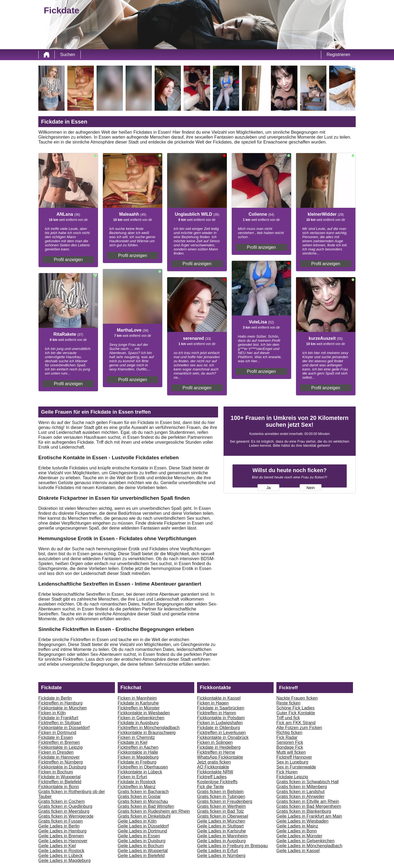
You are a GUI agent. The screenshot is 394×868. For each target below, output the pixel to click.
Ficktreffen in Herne (216, 752)
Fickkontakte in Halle (138, 752)
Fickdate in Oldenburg (218, 728)
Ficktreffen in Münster (139, 708)
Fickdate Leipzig (292, 777)
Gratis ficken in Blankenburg (304, 811)
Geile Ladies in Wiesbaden (302, 821)
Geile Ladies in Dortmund (142, 831)
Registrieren (338, 55)
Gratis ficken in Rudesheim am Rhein (154, 811)
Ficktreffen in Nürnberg (60, 762)
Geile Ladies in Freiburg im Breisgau (232, 846)
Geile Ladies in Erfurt (217, 851)
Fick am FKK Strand (296, 723)
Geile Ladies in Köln (137, 821)
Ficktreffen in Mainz (137, 787)
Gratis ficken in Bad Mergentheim (309, 806)
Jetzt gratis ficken (214, 762)
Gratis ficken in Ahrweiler (300, 797)
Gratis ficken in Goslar (139, 797)
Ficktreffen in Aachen (138, 747)
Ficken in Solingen (215, 742)
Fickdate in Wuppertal (59, 777)
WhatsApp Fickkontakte (220, 757)
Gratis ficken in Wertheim (221, 806)
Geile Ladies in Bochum (141, 846)
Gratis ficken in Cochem (62, 801)
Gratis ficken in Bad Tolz (220, 811)
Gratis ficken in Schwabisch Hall (308, 782)
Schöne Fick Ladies (296, 708)
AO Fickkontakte (213, 767)
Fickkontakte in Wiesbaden (144, 713)
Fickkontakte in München (63, 708)
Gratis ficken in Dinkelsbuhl (144, 816)
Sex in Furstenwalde (296, 767)
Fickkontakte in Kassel (219, 698)
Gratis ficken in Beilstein (220, 792)
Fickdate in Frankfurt (58, 718)
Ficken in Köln (52, 713)
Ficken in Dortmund (57, 733)
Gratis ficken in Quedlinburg (65, 806)
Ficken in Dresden (56, 752)
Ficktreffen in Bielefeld (60, 782)
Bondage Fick (290, 747)
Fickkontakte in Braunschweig (147, 733)
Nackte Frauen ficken (297, 698)
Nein (311, 488)
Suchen (68, 55)
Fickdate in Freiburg (137, 762)
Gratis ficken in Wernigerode (66, 816)
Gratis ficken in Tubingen (221, 797)
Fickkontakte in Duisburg (62, 767)
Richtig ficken (289, 733)
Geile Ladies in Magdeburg (64, 860)
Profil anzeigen (68, 260)
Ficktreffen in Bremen (59, 742)
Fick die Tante (210, 787)
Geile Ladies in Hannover (63, 841)
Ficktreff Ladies (212, 777)
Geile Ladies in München (221, 821)
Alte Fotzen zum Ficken (299, 728)
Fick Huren (287, 772)
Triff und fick (288, 718)
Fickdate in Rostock (137, 782)
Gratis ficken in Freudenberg (225, 801)
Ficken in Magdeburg (138, 757)
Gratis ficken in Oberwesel (223, 816)
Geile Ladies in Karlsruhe (221, 831)
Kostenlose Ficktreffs (217, 782)
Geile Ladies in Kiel (57, 846)
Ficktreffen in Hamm (217, 713)
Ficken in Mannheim (137, 698)
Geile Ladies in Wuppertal (143, 851)
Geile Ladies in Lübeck (60, 856)
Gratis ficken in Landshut (300, 792)
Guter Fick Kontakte (296, 713)
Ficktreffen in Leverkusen (221, 733)
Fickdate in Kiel (133, 742)
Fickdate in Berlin (55, 698)
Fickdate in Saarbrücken (221, 708)
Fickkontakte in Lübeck (140, 772)
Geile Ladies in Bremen (61, 836)
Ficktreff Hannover (294, 757)
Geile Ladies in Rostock (61, 851)
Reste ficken (288, 703)
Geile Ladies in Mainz (297, 826)
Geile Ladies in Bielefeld (141, 856)
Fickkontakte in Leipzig (60, 747)
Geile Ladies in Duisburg (141, 841)
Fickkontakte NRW (215, 772)
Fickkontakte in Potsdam (221, 718)
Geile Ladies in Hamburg (62, 831)
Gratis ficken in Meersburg (64, 811)
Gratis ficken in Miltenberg (302, 787)
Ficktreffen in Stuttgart (60, 723)
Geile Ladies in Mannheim (222, 836)
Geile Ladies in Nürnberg (221, 856)
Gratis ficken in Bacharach (143, 792)
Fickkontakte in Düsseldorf (64, 728)
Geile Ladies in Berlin (59, 826)
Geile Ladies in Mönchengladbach (309, 846)
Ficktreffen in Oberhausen (143, 767)
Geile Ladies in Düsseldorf (143, 826)
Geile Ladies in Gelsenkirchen (305, 841)
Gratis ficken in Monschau (143, 801)
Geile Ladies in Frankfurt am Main (309, 816)
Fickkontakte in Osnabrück (223, 737)
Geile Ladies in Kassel (298, 851)
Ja (269, 488)
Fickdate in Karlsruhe (138, 703)
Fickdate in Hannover (59, 757)
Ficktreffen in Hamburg (60, 703)
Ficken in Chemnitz (136, 737)
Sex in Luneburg (292, 762)
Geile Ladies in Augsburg (221, 841)
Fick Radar (287, 737)
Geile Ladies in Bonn (297, 831)
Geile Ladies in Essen (139, 836)
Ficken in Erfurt (132, 777)
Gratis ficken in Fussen (61, 821)
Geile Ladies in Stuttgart (220, 826)
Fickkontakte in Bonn (59, 787)
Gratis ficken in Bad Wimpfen (146, 806)
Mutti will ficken (291, 752)
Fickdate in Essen (56, 737)
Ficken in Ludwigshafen (220, 723)
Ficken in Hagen (213, 703)
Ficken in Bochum (56, 772)
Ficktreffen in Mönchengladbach (149, 728)
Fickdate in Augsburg (138, 723)
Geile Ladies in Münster (299, 836)
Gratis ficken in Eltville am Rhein (308, 801)
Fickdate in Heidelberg (219, 747)
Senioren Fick (290, 742)
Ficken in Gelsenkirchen (141, 718)
